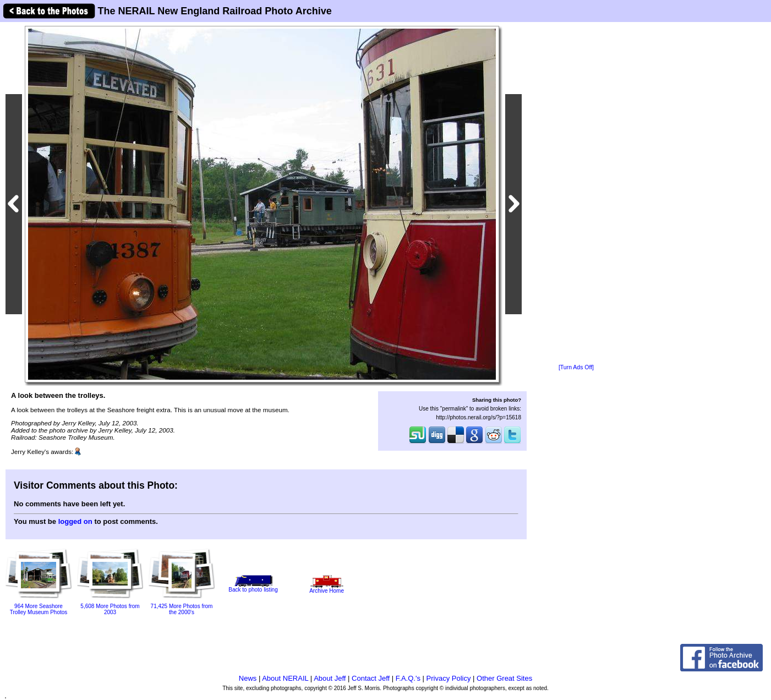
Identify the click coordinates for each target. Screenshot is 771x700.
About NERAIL (285, 678)
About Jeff (330, 678)
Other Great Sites (504, 678)
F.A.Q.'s (408, 678)
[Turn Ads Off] (576, 367)
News (248, 678)
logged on (75, 521)
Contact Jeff (371, 678)
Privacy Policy (449, 678)
